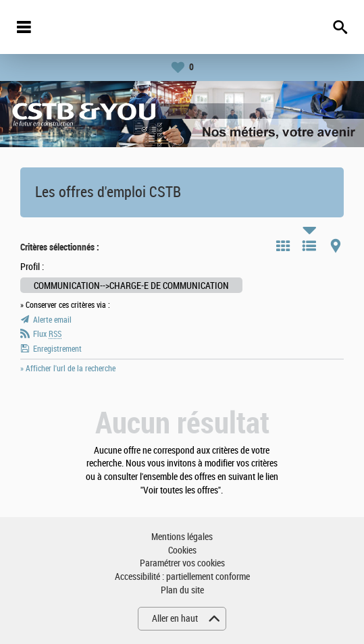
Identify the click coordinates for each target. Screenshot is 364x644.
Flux (47, 334)
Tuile (283, 246)
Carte (336, 246)
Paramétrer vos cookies (182, 563)
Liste (309, 246)
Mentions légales (182, 537)
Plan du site (182, 590)
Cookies (182, 551)
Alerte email (52, 320)
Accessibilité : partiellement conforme (182, 577)
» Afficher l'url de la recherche (68, 369)
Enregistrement (57, 349)
